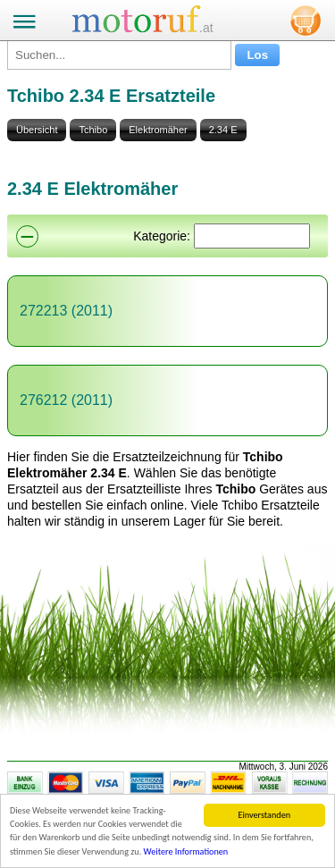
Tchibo (93, 130)
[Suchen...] (119, 55)
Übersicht (37, 130)
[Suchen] (252, 236)
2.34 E (223, 130)
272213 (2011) (66, 311)
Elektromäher (158, 130)
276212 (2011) (66, 400)
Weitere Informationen (186, 852)
